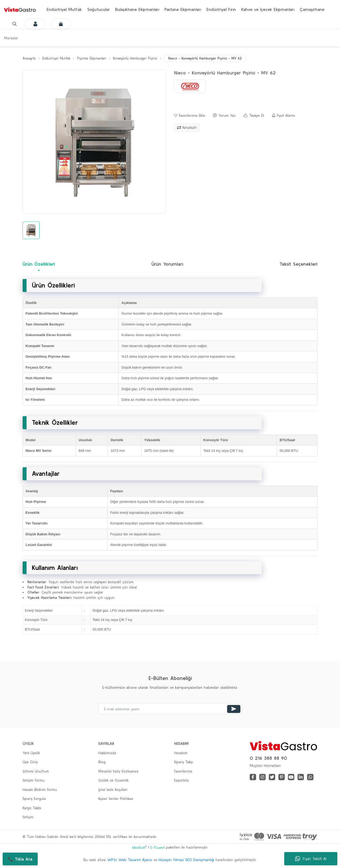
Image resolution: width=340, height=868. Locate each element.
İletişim (28, 817)
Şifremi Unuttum (36, 771)
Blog (102, 762)
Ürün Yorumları (167, 264)
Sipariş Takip (184, 762)
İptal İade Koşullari (113, 790)
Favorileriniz (183, 771)
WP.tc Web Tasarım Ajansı (130, 860)
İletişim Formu (34, 781)
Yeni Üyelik (31, 753)
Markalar (11, 38)
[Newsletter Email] (170, 709)
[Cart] (56, 24)
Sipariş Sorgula (34, 799)
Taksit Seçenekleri (298, 264)
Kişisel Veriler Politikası (116, 799)
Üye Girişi (30, 762)
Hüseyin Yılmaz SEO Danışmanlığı (186, 860)
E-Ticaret (158, 848)
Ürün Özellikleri (39, 264)
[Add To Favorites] (190, 116)
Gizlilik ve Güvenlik (113, 781)
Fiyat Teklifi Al (311, 859)
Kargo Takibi (32, 808)
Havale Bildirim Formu (40, 790)
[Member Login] (30, 24)
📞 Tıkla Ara (20, 859)
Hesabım (181, 753)
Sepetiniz (181, 781)
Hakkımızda (107, 753)
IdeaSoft (139, 848)
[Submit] (234, 709)
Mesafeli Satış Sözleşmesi (118, 771)
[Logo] (20, 9)
